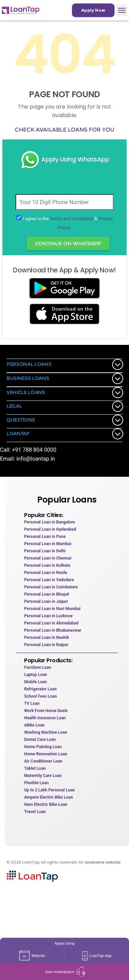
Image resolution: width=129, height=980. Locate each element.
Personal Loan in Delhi (45, 551)
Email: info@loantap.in (28, 459)
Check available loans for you (64, 130)
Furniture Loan (37, 667)
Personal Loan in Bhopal (47, 594)
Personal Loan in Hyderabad (50, 529)
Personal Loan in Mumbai (48, 544)
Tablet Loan (35, 768)
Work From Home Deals (46, 711)
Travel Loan (35, 812)
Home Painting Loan (43, 747)
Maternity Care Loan (43, 776)
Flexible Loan (36, 783)
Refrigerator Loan (40, 689)
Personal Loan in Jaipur (46, 601)
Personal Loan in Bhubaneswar (53, 630)
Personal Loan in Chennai (48, 558)
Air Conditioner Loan (43, 761)
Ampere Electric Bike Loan (49, 797)
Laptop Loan (36, 675)
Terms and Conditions (72, 219)
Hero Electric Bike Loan (46, 804)
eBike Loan (34, 725)
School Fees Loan (40, 696)
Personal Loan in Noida (46, 573)
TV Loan (32, 703)
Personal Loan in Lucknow (48, 616)
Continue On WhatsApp (68, 244)
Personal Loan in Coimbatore (51, 587)
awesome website (103, 862)
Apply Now (93, 10)
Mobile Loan (35, 682)
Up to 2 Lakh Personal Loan (49, 790)
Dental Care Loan (40, 740)
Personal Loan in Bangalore (50, 522)
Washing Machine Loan (46, 732)
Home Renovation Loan (46, 754)
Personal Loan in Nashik (46, 638)
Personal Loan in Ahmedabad (51, 623)
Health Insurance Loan (45, 718)
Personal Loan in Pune (45, 537)
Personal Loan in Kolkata (47, 565)
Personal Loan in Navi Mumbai (52, 609)
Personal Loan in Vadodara (49, 580)
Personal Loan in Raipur (46, 645)
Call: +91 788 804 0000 (28, 450)
